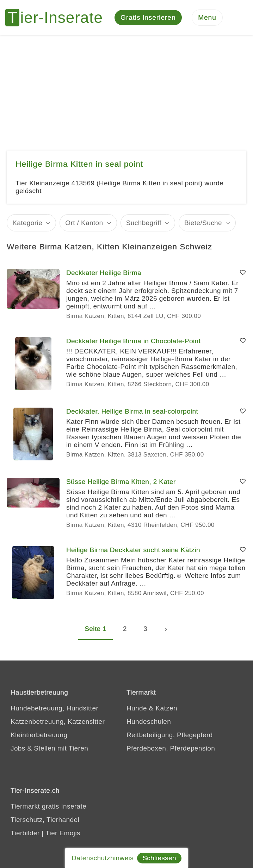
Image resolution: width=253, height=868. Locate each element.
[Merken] (243, 273)
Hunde (137, 708)
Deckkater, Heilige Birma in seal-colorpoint (132, 411)
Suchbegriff (144, 223)
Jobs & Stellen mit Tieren (49, 748)
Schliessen (159, 858)
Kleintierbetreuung (39, 735)
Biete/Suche (203, 223)
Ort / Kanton (84, 223)
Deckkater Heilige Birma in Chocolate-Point (133, 341)
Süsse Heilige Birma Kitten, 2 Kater (121, 482)
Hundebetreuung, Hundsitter (54, 708)
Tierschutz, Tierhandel (45, 820)
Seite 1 (95, 629)
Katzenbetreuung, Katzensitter (58, 722)
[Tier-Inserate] (58, 18)
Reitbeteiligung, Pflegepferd (170, 735)
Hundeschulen (149, 722)
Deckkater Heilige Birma (104, 273)
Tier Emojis (63, 833)
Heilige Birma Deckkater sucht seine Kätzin (133, 550)
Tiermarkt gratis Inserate (48, 806)
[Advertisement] (126, 88)
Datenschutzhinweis (103, 858)
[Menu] (207, 18)
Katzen (166, 708)
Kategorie (27, 223)
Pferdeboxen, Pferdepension (171, 748)
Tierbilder (25, 833)
